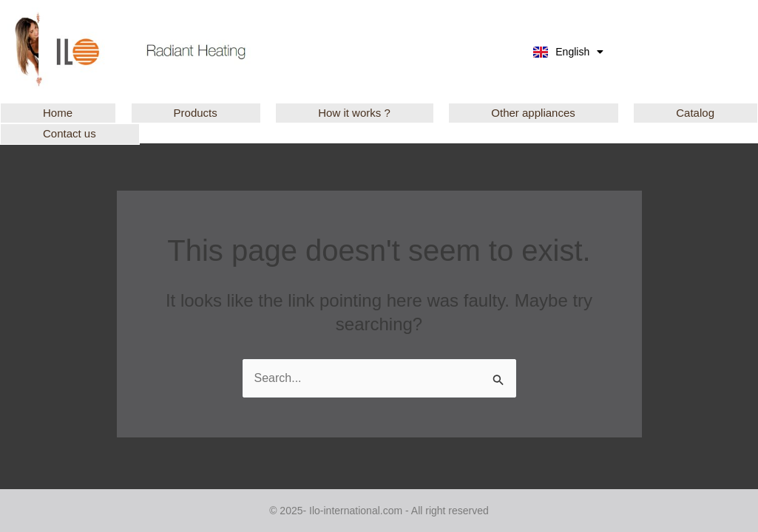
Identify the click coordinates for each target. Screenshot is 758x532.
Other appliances (533, 113)
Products (196, 113)
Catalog (695, 113)
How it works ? (354, 113)
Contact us (70, 133)
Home (58, 113)
